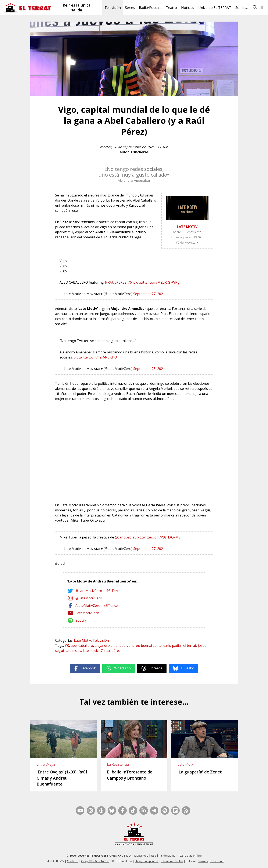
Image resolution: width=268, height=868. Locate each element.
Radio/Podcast (150, 8)
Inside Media (167, 856)
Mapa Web (141, 856)
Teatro (171, 8)
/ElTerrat (111, 606)
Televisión (113, 8)
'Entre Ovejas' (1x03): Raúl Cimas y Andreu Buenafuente (62, 778)
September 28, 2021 (149, 369)
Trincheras (139, 152)
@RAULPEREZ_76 (118, 282)
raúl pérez (112, 651)
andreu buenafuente (145, 646)
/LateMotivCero (88, 606)
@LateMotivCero (89, 591)
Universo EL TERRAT (215, 8)
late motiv (73, 651)
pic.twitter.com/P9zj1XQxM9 (159, 537)
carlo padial (172, 646)
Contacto (73, 861)
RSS (154, 856)
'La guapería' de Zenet (200, 772)
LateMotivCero (87, 613)
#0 (67, 646)
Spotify (81, 620)
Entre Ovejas (46, 764)
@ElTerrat (114, 591)
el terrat (190, 646)
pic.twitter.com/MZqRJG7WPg (156, 282)
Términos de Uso (172, 861)
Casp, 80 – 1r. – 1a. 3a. (95, 861)
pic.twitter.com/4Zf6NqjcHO (95, 357)
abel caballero (82, 646)
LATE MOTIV (187, 227)
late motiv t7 (93, 651)
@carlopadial (125, 537)
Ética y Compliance (147, 861)
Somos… (242, 8)
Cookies (203, 861)
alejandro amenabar (111, 646)
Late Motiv (82, 640)
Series (130, 8)
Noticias (188, 8)
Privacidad (217, 861)
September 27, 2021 (149, 294)
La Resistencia (118, 764)
